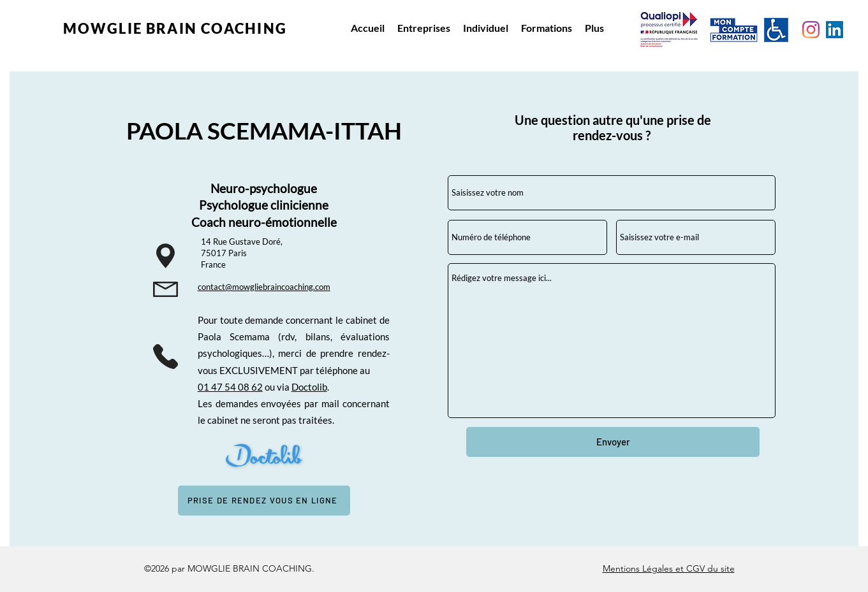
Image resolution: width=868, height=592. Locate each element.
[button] (424, 28)
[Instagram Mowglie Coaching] (811, 30)
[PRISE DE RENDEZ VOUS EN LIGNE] (264, 501)
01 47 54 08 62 (230, 387)
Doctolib (309, 387)
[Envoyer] (613, 442)
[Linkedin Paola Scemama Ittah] (835, 30)
